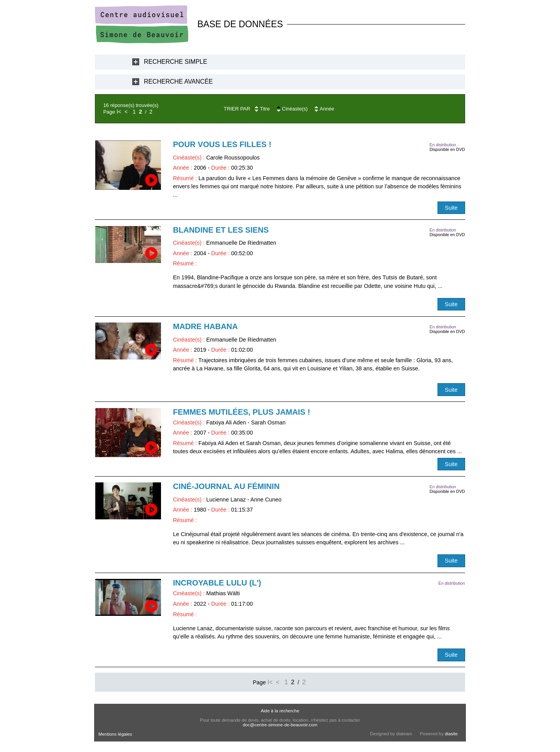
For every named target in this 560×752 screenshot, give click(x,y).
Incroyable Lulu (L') (217, 583)
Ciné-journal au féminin (226, 486)
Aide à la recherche (280, 711)
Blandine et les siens (221, 230)
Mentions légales (115, 734)
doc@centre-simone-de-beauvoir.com (280, 725)
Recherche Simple (176, 62)
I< (119, 112)
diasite (451, 734)
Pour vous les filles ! (222, 144)
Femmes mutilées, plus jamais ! (242, 412)
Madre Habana (206, 326)
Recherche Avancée (178, 82)
